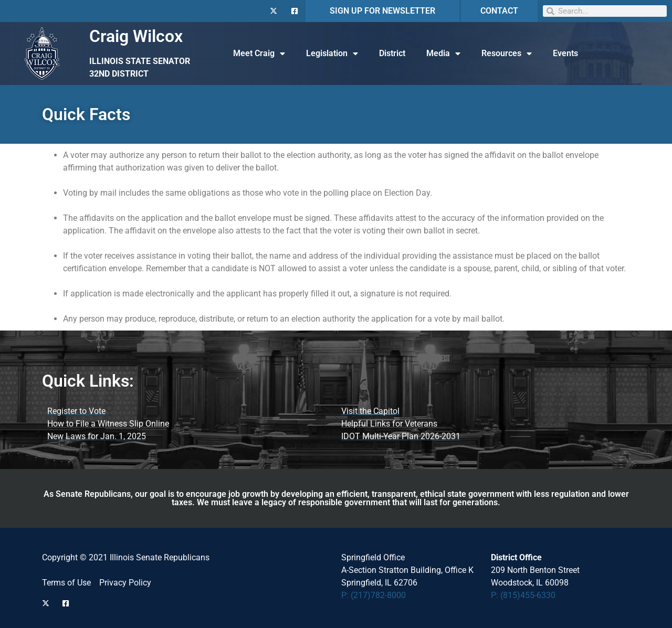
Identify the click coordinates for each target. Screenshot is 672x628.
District (392, 53)
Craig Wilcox (136, 36)
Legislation (332, 54)
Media (443, 54)
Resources (507, 54)
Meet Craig (259, 54)
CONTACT (499, 11)
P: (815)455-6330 (523, 595)
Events (565, 53)
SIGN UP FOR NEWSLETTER (382, 11)
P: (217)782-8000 (374, 595)
